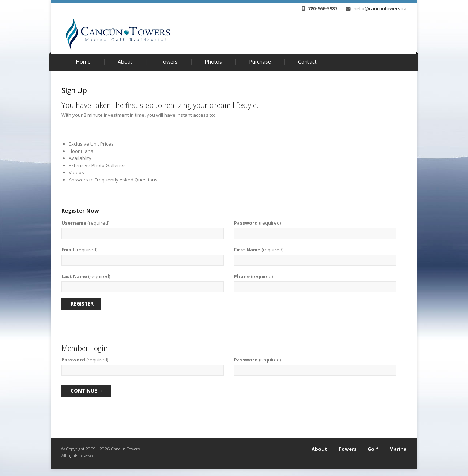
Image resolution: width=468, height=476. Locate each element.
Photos (213, 62)
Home (83, 62)
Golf (373, 449)
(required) (85, 223)
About (125, 62)
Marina (398, 449)
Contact (307, 62)
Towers (169, 62)
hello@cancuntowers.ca (376, 8)
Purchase (260, 62)
